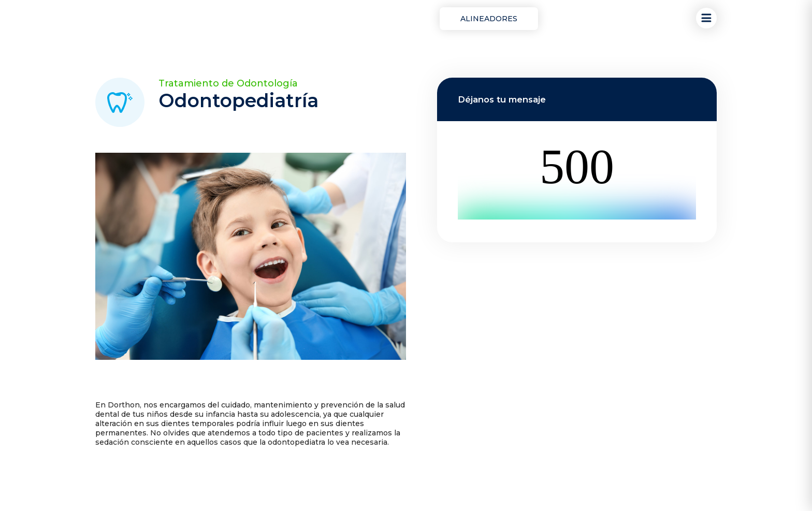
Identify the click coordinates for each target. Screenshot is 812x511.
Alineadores (489, 19)
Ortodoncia (323, 19)
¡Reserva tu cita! (587, 19)
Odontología (391, 19)
